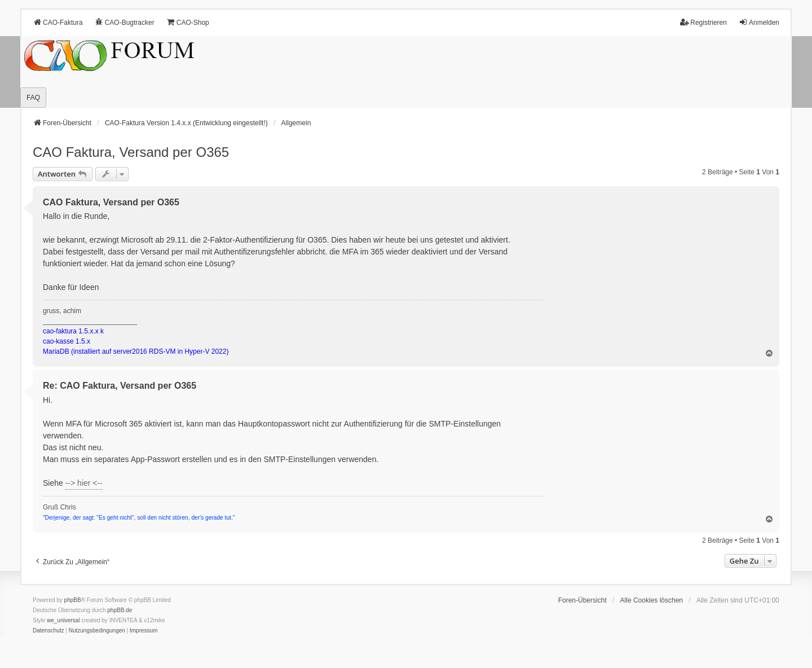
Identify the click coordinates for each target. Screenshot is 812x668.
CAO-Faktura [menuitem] (58, 22)
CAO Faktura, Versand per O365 (131, 152)
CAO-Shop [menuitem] (188, 22)
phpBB (73, 600)
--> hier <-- (84, 483)
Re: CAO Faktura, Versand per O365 (120, 386)
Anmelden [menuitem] (759, 22)
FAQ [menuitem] (33, 98)
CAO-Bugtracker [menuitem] (125, 22)
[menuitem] (48, 631)
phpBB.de (120, 610)
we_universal (63, 620)
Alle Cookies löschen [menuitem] (652, 600)
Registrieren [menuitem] (703, 22)
